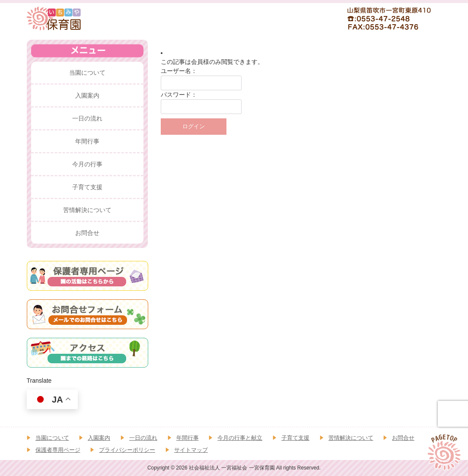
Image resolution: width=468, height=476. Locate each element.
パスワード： (179, 95)
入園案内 (99, 438)
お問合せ (403, 438)
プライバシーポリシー (127, 450)
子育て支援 (295, 438)
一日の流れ (143, 438)
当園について (52, 438)
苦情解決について (351, 438)
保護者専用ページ (58, 450)
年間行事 (188, 438)
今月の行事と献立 (240, 438)
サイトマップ (191, 450)
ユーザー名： (179, 71)
